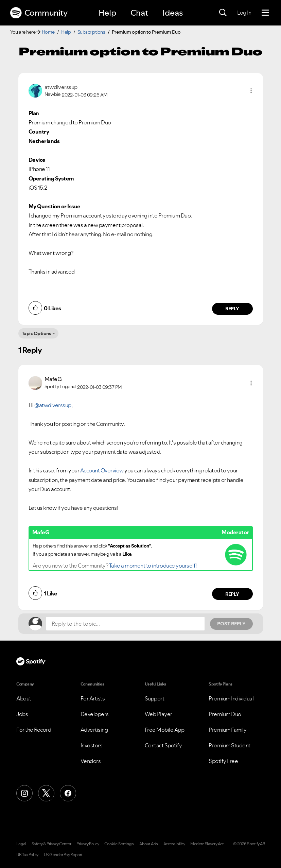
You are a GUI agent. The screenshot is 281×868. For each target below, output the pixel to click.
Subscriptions (91, 32)
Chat (139, 13)
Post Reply (231, 624)
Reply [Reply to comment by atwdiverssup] (232, 309)
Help (107, 13)
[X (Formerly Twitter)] (46, 793)
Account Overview (102, 470)
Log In (244, 13)
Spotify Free (223, 761)
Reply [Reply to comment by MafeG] (232, 594)
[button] (251, 91)
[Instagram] (24, 793)
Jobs (22, 714)
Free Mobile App (165, 730)
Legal (21, 844)
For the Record (34, 730)
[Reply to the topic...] (125, 624)
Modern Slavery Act (207, 844)
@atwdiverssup (53, 405)
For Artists (93, 698)
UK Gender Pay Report (63, 855)
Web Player (159, 714)
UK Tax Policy (27, 855)
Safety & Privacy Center (51, 844)
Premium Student (230, 745)
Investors (92, 745)
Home (48, 32)
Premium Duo (225, 714)
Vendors (91, 761)
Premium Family (227, 730)
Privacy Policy (88, 844)
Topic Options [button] (37, 333)
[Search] (223, 13)
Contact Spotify (163, 745)
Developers (95, 714)
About (24, 698)
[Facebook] (68, 793)
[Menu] (265, 13)
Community (39, 13)
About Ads (149, 844)
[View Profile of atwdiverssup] (61, 87)
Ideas (173, 13)
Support (155, 698)
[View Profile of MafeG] (53, 379)
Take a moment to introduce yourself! (153, 566)
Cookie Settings (119, 844)
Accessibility (174, 844)
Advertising (94, 730)
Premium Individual (231, 698)
